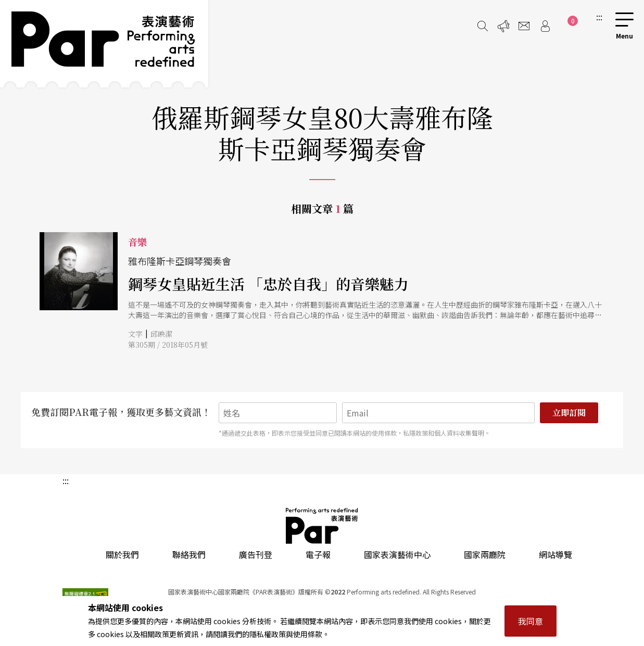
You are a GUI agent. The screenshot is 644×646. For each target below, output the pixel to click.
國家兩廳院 (485, 554)
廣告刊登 (256, 554)
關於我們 (122, 554)
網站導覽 (555, 554)
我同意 (531, 621)
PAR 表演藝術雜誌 (322, 526)
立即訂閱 (569, 413)
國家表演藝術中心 (397, 554)
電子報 (318, 554)
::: (599, 17)
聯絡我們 (189, 554)
